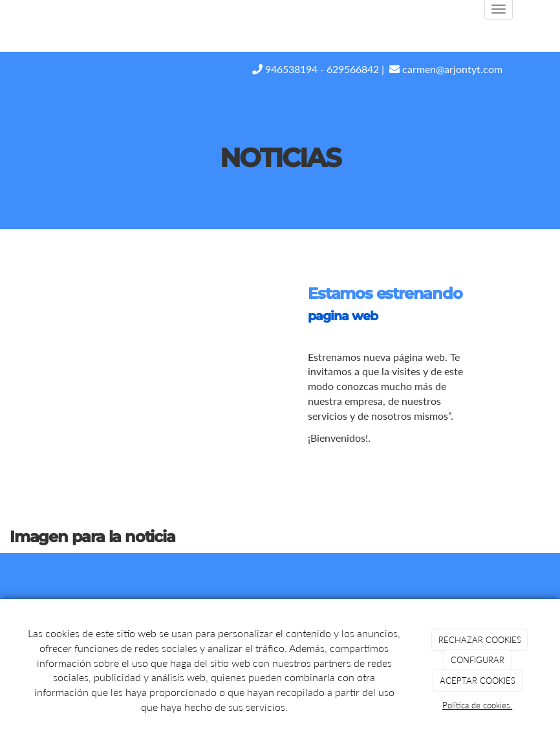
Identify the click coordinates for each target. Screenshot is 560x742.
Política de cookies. (477, 705)
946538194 (285, 69)
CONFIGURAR (478, 660)
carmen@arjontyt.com (446, 69)
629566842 (353, 69)
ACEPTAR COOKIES (478, 681)
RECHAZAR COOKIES (480, 640)
